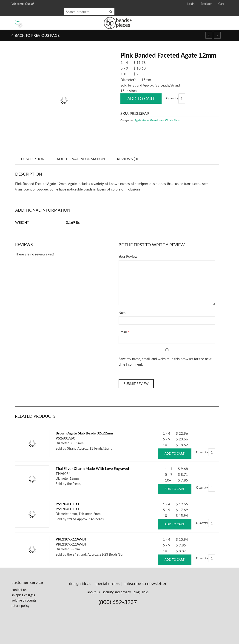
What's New (172, 120)
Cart (221, 4)
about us (94, 592)
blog (137, 592)
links (145, 592)
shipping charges (23, 595)
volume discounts (24, 600)
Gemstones (157, 120)
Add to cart (141, 98)
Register (206, 4)
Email (123, 332)
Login (191, 4)
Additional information (81, 159)
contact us (19, 590)
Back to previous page (37, 35)
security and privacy (117, 592)
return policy (20, 606)
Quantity (172, 98)
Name (123, 313)
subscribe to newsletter (145, 583)
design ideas (80, 583)
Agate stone (142, 120)
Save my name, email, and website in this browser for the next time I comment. (165, 361)
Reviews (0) (127, 159)
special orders (107, 583)
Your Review (128, 256)
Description (33, 159)
